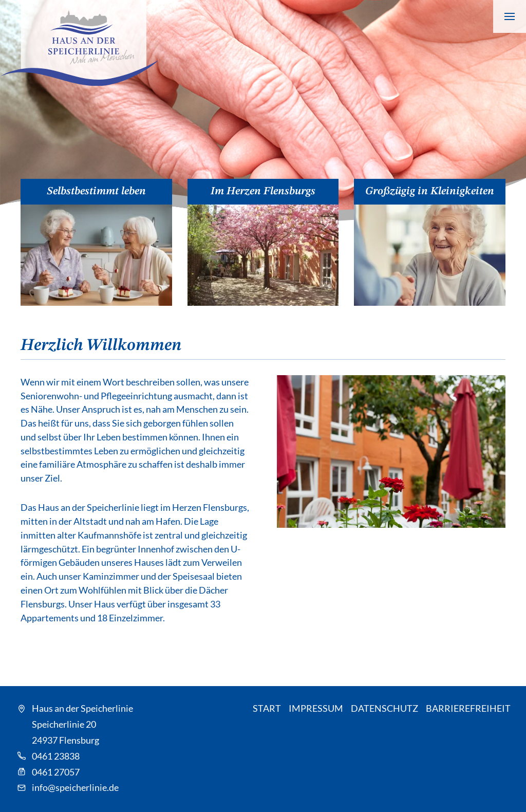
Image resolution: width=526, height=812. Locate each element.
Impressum (316, 708)
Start (267, 708)
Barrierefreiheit (468, 708)
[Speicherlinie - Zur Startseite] (79, 43)
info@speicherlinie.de (75, 787)
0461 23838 (56, 756)
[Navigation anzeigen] (510, 16)
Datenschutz (384, 708)
